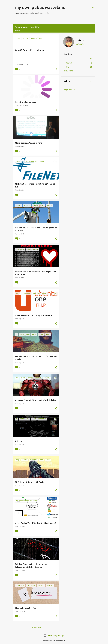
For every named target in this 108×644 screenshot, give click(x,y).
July (67, 67)
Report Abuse (70, 90)
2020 (66, 59)
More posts (36, 628)
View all (18, 30)
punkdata (80, 40)
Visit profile (80, 44)
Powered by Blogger (54, 636)
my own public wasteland (40, 7)
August (69, 63)
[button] (56, 69)
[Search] (93, 8)
